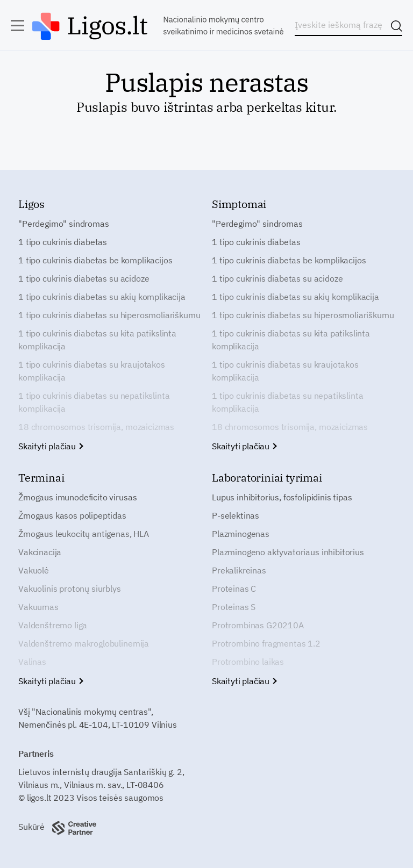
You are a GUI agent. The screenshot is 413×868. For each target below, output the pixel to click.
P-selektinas (236, 515)
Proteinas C (234, 589)
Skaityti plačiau (50, 446)
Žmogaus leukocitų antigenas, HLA (84, 534)
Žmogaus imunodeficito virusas (77, 497)
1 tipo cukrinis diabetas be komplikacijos (95, 260)
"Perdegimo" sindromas (64, 224)
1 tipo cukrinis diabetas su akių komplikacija (102, 297)
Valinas (32, 662)
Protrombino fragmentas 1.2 (266, 643)
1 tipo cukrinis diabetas (63, 242)
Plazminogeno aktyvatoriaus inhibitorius (288, 552)
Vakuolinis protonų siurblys (70, 589)
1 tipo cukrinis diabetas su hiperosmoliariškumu (109, 315)
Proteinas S (234, 607)
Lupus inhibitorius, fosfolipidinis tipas (282, 497)
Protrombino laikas (248, 662)
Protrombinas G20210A (258, 625)
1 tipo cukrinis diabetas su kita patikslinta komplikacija (97, 340)
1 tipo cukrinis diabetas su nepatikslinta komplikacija (94, 402)
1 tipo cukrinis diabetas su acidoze (84, 278)
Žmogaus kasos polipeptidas (72, 515)
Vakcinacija (40, 552)
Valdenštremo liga (53, 625)
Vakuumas (38, 607)
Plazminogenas (241, 534)
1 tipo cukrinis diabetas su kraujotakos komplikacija (92, 371)
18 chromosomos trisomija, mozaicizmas (96, 427)
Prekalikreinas (239, 570)
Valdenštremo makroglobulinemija (84, 643)
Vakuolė (34, 570)
